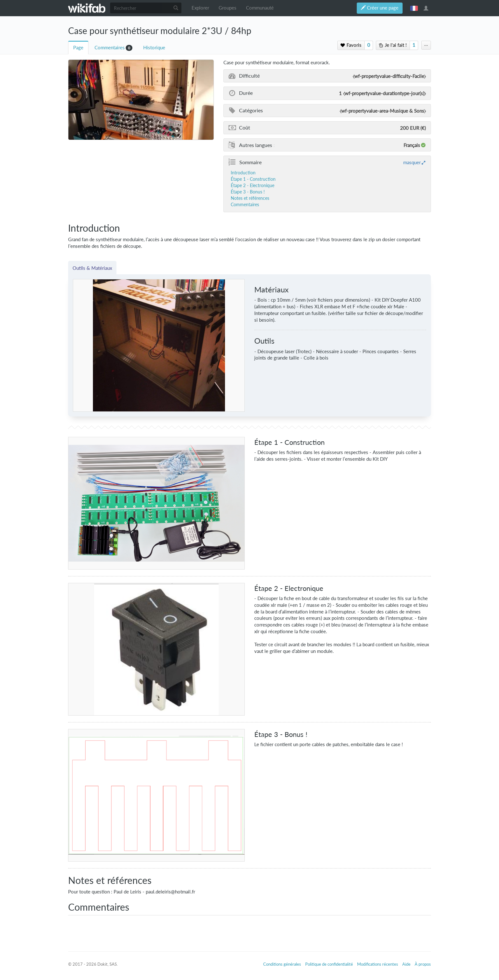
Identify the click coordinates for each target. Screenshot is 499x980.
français (414, 8)
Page (78, 48)
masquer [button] (412, 162)
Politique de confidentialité (329, 964)
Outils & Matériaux (92, 268)
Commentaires (110, 48)
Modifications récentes (378, 964)
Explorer (200, 8)
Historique (154, 48)
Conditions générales (282, 964)
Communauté (260, 8)
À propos (423, 964)
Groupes (228, 8)
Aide (406, 964)
